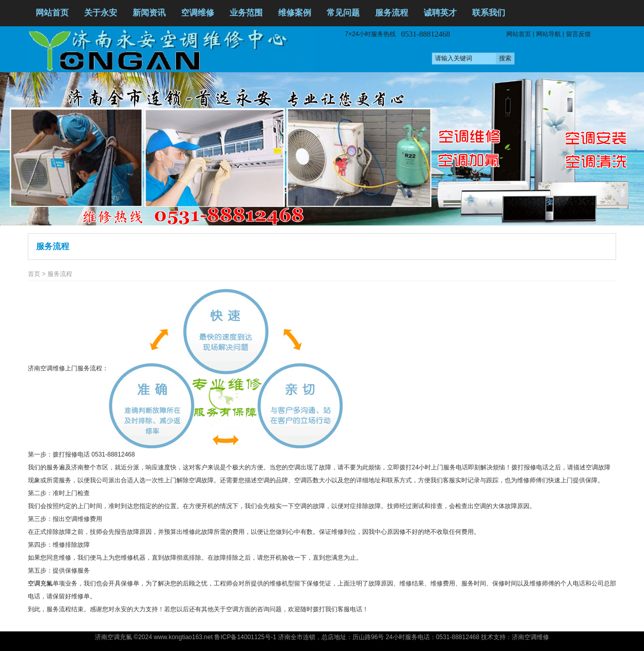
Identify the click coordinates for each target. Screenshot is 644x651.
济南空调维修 (530, 637)
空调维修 (198, 13)
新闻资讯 (149, 13)
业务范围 (246, 13)
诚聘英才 (440, 13)
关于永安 (101, 13)
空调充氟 (40, 583)
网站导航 (549, 34)
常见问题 (343, 13)
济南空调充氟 (114, 637)
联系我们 (489, 13)
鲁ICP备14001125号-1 (245, 637)
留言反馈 (578, 34)
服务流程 (392, 13)
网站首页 (52, 13)
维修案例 (295, 13)
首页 (34, 274)
